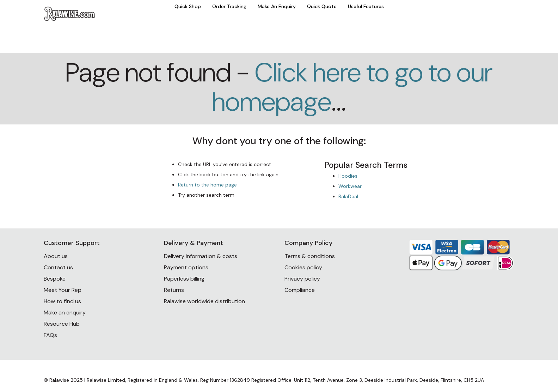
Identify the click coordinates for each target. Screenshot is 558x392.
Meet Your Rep (63, 290)
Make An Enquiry (277, 6)
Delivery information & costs (201, 256)
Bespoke (55, 279)
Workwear (350, 186)
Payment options (186, 267)
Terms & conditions (310, 256)
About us (56, 256)
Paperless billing (184, 279)
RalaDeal (348, 196)
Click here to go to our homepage (352, 87)
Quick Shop (188, 6)
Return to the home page (207, 185)
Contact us (58, 267)
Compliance (300, 290)
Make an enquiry (65, 313)
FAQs (50, 335)
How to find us (62, 301)
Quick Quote (322, 6)
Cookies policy (303, 267)
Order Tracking (229, 6)
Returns (174, 290)
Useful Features (366, 6)
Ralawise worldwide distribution (204, 301)
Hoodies (348, 176)
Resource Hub (62, 324)
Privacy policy (302, 279)
